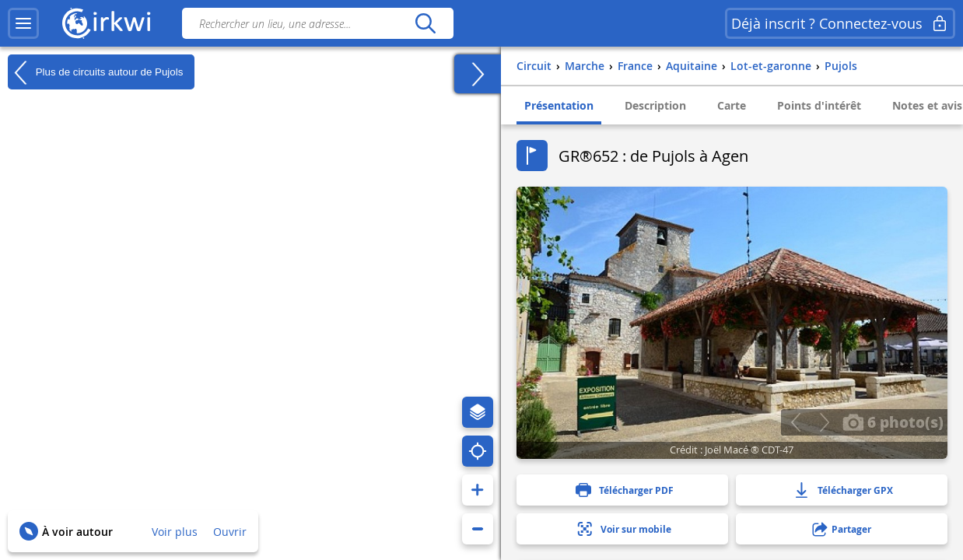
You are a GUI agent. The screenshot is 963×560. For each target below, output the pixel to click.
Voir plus (175, 532)
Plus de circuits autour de (95, 72)
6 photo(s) (893, 422)
